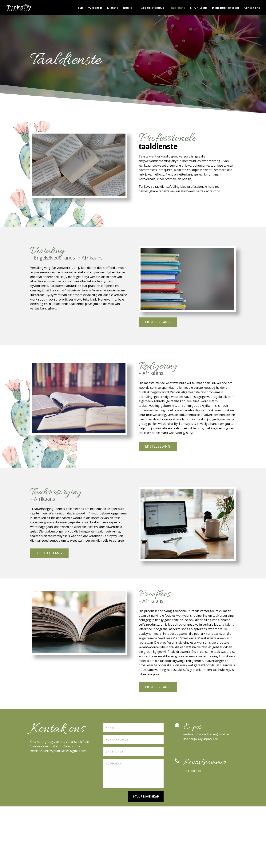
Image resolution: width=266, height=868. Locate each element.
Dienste (113, 8)
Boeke (128, 8)
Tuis (80, 8)
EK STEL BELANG (158, 322)
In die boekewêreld (226, 8)
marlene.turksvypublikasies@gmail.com (207, 734)
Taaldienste (177, 8)
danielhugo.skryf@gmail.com (201, 739)
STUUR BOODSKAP (146, 796)
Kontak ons (252, 8)
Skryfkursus (199, 8)
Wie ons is (95, 8)
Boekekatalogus (152, 8)
